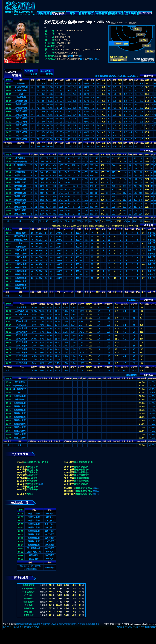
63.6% (39, 257)
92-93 (9, 104)
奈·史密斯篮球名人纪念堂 (36, 462)
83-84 (9, 136)
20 (46, 271)
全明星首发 (32, 470)
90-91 (9, 111)
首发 (38, 80)
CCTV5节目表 (65, 624)
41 (143, 268)
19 (143, 233)
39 (143, 250)
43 (32, 236)
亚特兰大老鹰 (21, 101)
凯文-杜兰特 (29, 602)
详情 (80, 56)
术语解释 (137, 627)
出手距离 (32, 379)
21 (46, 278)
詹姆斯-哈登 (29, 615)
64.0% (39, 254)
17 (92, 250)
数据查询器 (116, 13)
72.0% (39, 271)
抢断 (125, 80)
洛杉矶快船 (21, 97)
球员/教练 (58, 13)
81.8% (39, 240)
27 (51, 240)
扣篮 (147, 304)
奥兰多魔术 (21, 83)
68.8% (39, 261)
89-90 (9, 115)
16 (92, 236)
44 (32, 264)
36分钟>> (123, 76)
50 (32, 254)
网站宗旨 (121, 627)
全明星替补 (32, 467)
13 (51, 233)
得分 (147, 80)
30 (51, 243)
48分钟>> (133, 76)
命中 (56, 80)
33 (143, 236)
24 (51, 236)
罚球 (86, 80)
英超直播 (28, 624)
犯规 (142, 80)
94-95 (9, 91)
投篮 (50, 80)
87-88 (9, 122)
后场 (114, 80)
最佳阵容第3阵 (81, 475)
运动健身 (36, 624)
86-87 (9, 125)
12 (98, 243)
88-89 (9, 118)
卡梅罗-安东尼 (29, 585)
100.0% (59, 233)
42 (143, 243)
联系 (13, 624)
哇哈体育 (20, 624)
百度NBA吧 (45, 624)
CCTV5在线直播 (78, 624)
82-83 (9, 139)
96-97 (9, 87)
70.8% (39, 268)
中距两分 (92, 379)
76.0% (39, 275)
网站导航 (44, 13)
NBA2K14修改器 (12, 627)
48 (143, 254)
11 (46, 236)
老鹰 (71, 56)
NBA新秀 (35, 627)
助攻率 (58, 304)
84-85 (9, 132)
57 (143, 275)
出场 (32, 80)
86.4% (39, 264)
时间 (43, 80)
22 (92, 275)
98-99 (9, 84)
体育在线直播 (25, 627)
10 (109, 268)
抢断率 (65, 304)
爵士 (82, 59)
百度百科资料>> (118, 23)
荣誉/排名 (102, 13)
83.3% (59, 247)
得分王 (30, 494)
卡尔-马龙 (29, 605)
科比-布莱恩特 (29, 592)
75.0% (59, 254)
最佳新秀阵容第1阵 (84, 462)
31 (51, 264)
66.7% (39, 236)
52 (32, 257)
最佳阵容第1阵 (81, 467)
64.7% (39, 243)
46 (32, 243)
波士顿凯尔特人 (21, 90)
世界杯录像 (90, 624)
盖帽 (131, 80)
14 (92, 261)
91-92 (9, 108)
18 (46, 254)
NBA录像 (55, 624)
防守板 (50, 304)
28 (51, 250)
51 (143, 271)
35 (51, 254)
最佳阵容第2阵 (81, 470)
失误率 (81, 304)
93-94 (9, 94)
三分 (68, 80)
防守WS (134, 304)
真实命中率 (142, 379)
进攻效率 (98, 304)
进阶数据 (131, 13)
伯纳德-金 (29, 599)
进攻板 (42, 304)
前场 (109, 80)
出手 (62, 80)
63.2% (39, 247)
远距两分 (116, 379)
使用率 (89, 304)
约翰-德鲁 (29, 612)
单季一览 (151, 233)
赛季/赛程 (87, 13)
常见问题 (129, 627)
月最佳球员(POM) (85, 488)
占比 (61, 379)
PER (142, 304)
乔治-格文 (29, 595)
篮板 (104, 80)
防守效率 (108, 304)
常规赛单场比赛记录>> (106, 76)
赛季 (9, 80)
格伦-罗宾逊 (29, 608)
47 (32, 275)
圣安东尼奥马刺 (21, 87)
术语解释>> (132, 300)
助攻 (120, 80)
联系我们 (145, 627)
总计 (21, 94)
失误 (136, 80)
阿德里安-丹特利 (29, 589)
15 (86, 236)
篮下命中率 (43, 379)
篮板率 (34, 304)
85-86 (9, 129)
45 (32, 240)
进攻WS (125, 304)
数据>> (96, 488)
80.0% (39, 233)
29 (51, 261)
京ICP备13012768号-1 (114, 624)
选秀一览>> (94, 59)
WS (117, 304)
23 (32, 233)
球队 (73, 13)
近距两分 (68, 379)
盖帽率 (73, 304)
